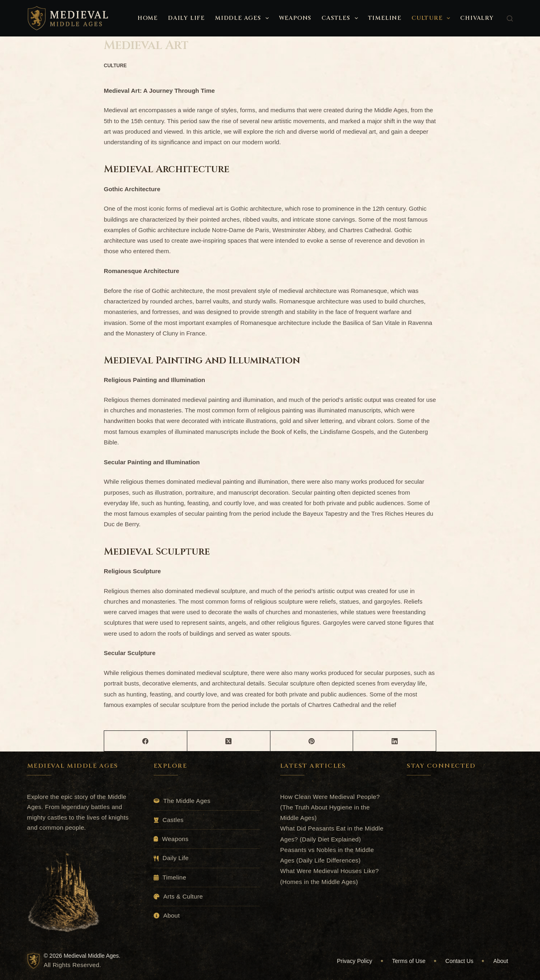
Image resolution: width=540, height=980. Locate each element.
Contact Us (460, 961)
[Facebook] (146, 741)
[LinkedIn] (395, 741)
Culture (432, 18)
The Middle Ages (187, 801)
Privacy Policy (355, 961)
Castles (341, 18)
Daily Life (186, 18)
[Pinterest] (312, 741)
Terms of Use (409, 961)
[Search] (510, 18)
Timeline (385, 18)
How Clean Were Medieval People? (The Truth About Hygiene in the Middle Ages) (330, 807)
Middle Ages (243, 18)
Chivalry (477, 18)
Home (148, 18)
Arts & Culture (183, 896)
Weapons (295, 18)
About (172, 915)
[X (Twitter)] (229, 741)
